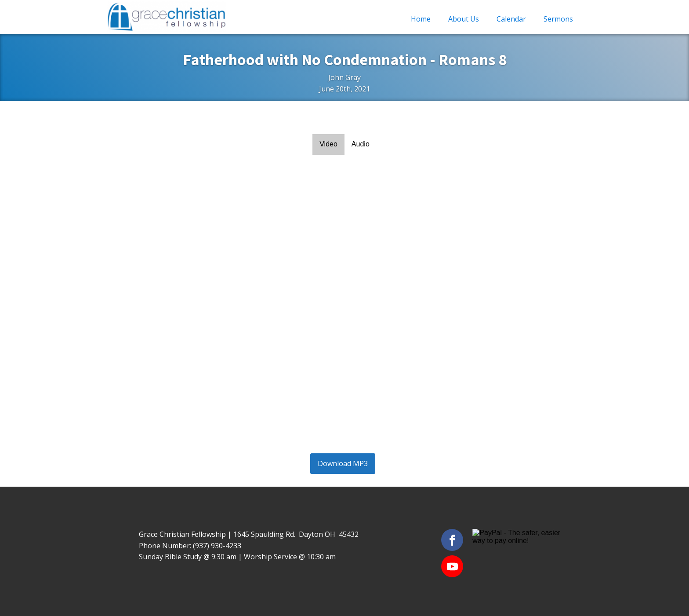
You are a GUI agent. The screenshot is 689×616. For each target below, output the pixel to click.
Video (328, 144)
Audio (361, 144)
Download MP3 (343, 463)
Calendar (511, 19)
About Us (464, 19)
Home (421, 19)
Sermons (558, 19)
